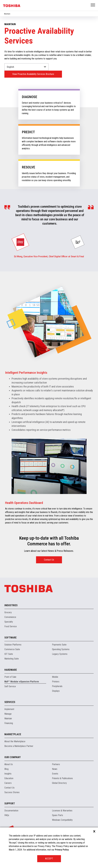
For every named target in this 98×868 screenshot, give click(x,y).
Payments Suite (59, 645)
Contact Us (49, 560)
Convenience (10, 617)
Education (9, 778)
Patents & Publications (62, 778)
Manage (8, 714)
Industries (11, 605)
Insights (8, 774)
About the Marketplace (15, 741)
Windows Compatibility (62, 820)
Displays (56, 691)
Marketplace (13, 734)
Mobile (55, 677)
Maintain (7, 14)
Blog (6, 769)
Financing (9, 723)
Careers (8, 783)
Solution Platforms (13, 645)
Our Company (13, 757)
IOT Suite (9, 654)
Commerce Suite (12, 649)
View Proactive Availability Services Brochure (33, 74)
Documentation (11, 811)
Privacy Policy (62, 850)
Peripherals (57, 686)
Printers (56, 682)
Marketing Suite (12, 659)
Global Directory (59, 783)
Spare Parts (57, 815)
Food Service (11, 626)
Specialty (9, 622)
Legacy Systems (60, 654)
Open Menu (93, 5)
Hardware (11, 670)
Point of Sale (10, 677)
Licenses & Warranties (62, 811)
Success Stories (12, 792)
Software (10, 638)
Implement (9, 709)
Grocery (8, 612)
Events (55, 774)
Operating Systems (61, 649)
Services (10, 702)
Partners (56, 764)
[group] (20, 242)
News (55, 769)
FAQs (7, 815)
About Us (9, 764)
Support (10, 803)
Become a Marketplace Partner (19, 746)
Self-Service (10, 686)
